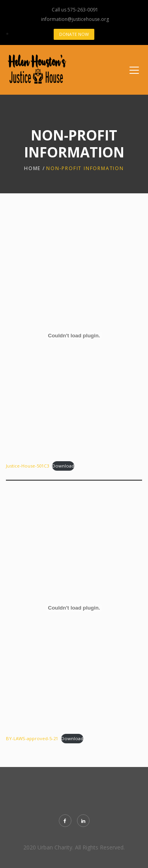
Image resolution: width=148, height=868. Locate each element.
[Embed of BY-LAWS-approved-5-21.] (74, 608)
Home (32, 168)
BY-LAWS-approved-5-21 (32, 738)
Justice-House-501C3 (27, 466)
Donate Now (74, 34)
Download (63, 466)
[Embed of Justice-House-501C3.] (74, 335)
